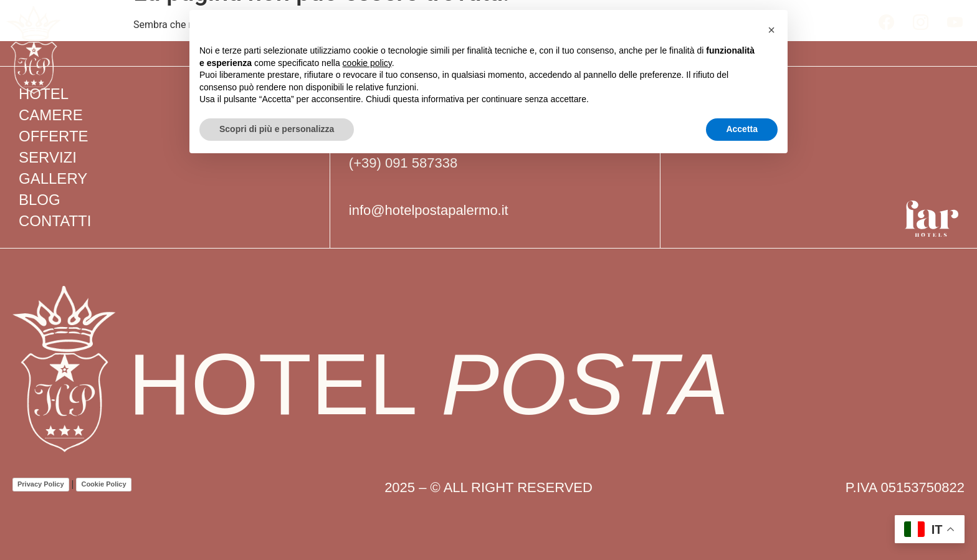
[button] (771, 30)
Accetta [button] (742, 129)
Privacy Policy (41, 484)
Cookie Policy (103, 484)
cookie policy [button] (367, 63)
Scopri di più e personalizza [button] (277, 129)
